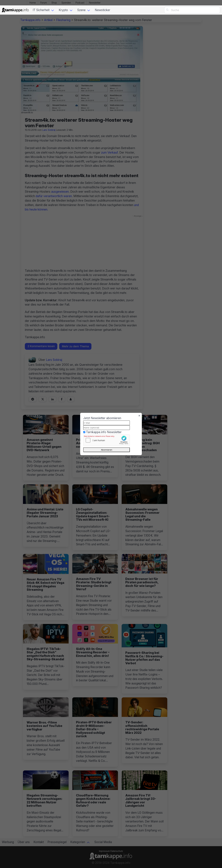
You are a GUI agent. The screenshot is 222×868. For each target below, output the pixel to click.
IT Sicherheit (41, 10)
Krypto (63, 10)
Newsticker (103, 10)
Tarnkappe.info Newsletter (104, 432)
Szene (81, 10)
